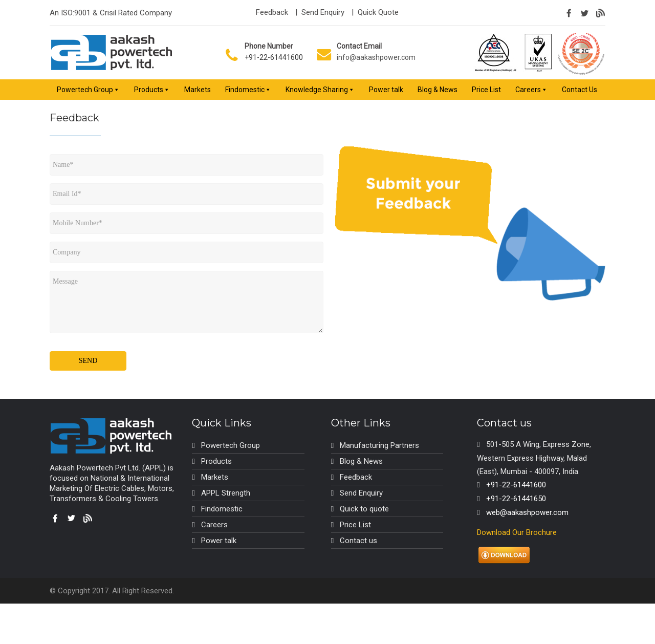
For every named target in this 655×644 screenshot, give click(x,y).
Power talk (386, 90)
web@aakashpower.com (527, 512)
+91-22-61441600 (274, 57)
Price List (486, 90)
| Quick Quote (374, 12)
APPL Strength (226, 493)
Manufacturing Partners (379, 445)
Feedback (272, 12)
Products (149, 90)
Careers (528, 90)
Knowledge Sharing (317, 90)
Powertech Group (85, 90)
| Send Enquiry (319, 12)
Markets (198, 90)
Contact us (358, 541)
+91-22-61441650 (516, 499)
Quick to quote (364, 509)
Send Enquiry (361, 493)
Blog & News (438, 90)
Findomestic (245, 90)
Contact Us (580, 90)
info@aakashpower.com (376, 57)
